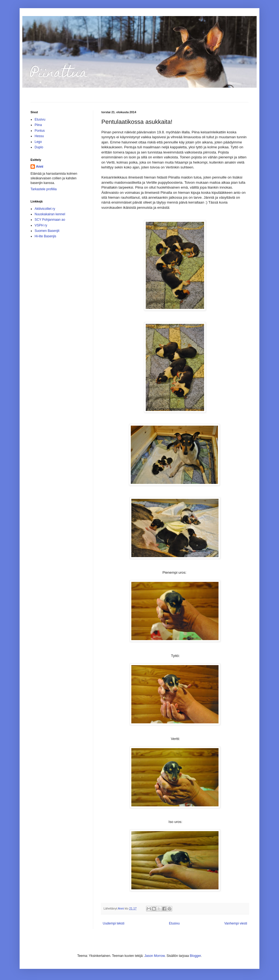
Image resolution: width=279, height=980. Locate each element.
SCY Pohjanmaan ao (50, 220)
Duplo (39, 147)
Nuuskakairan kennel (50, 214)
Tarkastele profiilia (44, 189)
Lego (38, 142)
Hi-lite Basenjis (45, 236)
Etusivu (174, 923)
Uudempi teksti (113, 923)
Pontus (40, 131)
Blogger (195, 956)
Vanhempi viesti (236, 923)
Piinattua (59, 74)
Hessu (39, 136)
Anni (40, 167)
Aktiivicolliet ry (45, 209)
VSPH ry (41, 225)
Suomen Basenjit (47, 231)
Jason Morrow (155, 956)
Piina (38, 125)
